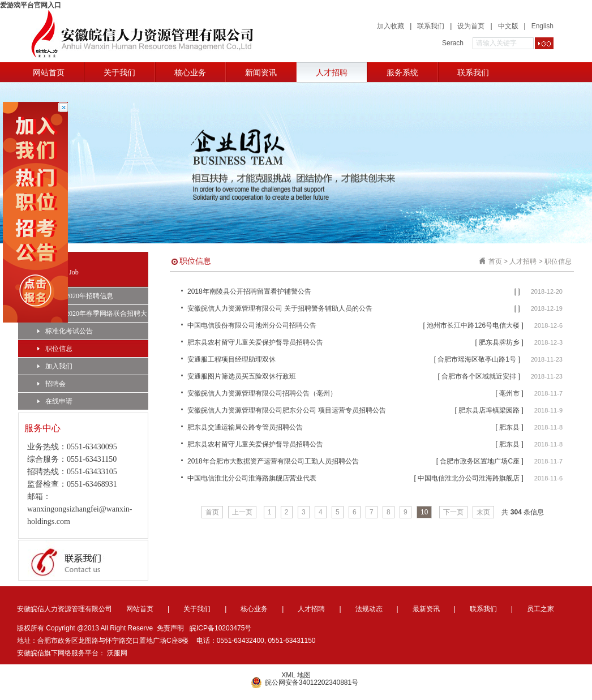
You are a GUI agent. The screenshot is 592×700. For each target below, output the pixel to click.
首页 (495, 261)
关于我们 (119, 72)
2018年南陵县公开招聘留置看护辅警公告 (249, 291)
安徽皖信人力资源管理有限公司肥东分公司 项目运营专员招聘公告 (287, 410)
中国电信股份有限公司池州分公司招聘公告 (252, 325)
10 (424, 512)
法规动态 (369, 609)
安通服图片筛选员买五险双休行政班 (242, 376)
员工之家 (540, 609)
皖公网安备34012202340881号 (304, 682)
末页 (483, 512)
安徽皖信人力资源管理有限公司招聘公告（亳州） (262, 393)
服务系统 (402, 72)
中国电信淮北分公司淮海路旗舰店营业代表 (252, 478)
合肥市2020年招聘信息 (75, 296)
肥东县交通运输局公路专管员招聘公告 (245, 427)
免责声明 (170, 628)
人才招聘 (332, 72)
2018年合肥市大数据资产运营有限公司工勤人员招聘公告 (273, 461)
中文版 (508, 26)
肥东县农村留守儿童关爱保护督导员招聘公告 (255, 342)
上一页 (242, 512)
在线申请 (55, 401)
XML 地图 (296, 675)
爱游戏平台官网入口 (31, 5)
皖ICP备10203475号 (220, 628)
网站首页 (49, 72)
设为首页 (471, 26)
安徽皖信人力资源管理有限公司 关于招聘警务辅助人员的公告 (280, 308)
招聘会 (52, 384)
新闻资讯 (261, 72)
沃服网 (117, 653)
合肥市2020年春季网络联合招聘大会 (92, 316)
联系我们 (431, 26)
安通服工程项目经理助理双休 (231, 359)
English (542, 26)
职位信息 (55, 349)
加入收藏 (391, 26)
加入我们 (55, 366)
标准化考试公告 (65, 331)
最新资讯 (426, 609)
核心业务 (190, 72)
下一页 (453, 512)
